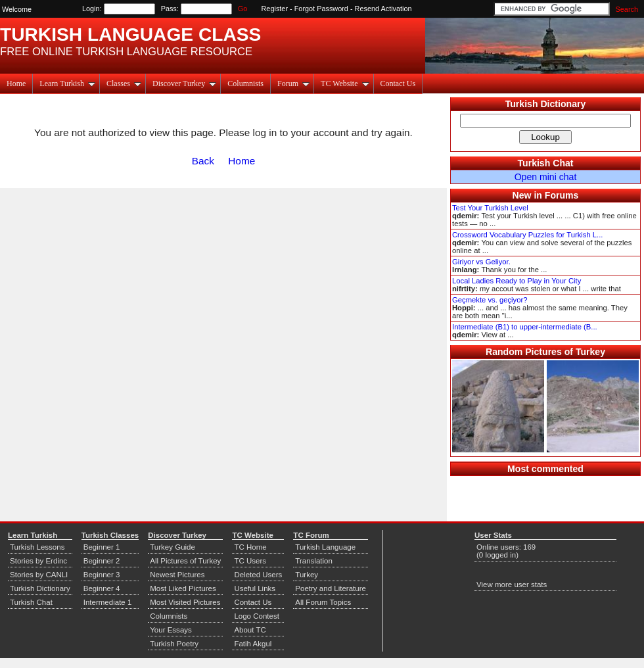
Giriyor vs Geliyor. (481, 262)
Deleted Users (258, 575)
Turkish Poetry (174, 644)
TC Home (250, 547)
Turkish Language (325, 547)
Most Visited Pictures (185, 602)
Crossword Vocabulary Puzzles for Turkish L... (527, 235)
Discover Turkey (184, 83)
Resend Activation (383, 9)
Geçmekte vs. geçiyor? (490, 300)
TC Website (345, 83)
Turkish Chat (546, 163)
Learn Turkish (67, 83)
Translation (314, 561)
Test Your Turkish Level (490, 208)
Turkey (307, 575)
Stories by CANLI (39, 575)
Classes (124, 83)
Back (203, 161)
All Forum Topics (323, 602)
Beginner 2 (102, 561)
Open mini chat (546, 177)
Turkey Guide (172, 547)
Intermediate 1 (108, 602)
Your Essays (171, 630)
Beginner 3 (102, 575)
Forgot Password (321, 9)
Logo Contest (257, 616)
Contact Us (398, 83)
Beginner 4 (102, 588)
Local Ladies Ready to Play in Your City (517, 281)
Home (16, 83)
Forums (562, 195)
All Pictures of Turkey (185, 561)
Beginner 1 (102, 547)
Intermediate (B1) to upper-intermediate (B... (525, 327)
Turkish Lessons (37, 547)
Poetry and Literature (331, 588)
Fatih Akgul (253, 644)
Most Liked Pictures (183, 588)
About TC (250, 630)
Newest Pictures (177, 575)
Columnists (245, 83)
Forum (293, 83)
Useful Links (255, 588)
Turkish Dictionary (546, 104)
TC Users (250, 561)
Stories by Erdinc (38, 561)
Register (275, 9)
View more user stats (512, 584)
